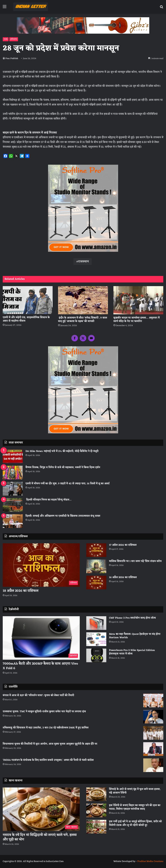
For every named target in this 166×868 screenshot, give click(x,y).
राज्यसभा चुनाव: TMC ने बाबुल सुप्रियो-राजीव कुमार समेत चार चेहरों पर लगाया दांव (44, 712)
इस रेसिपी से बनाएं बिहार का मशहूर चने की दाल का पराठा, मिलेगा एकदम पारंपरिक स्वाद (135, 807)
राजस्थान (83, 262)
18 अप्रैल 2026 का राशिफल (21, 591)
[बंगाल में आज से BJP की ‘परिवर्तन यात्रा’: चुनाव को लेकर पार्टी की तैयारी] (153, 700)
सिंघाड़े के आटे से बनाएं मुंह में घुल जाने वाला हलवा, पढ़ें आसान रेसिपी (135, 791)
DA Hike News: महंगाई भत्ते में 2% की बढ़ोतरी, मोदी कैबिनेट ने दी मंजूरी (62, 451)
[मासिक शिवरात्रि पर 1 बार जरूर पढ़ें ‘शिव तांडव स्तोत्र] (96, 566)
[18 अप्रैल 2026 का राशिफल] (41, 565)
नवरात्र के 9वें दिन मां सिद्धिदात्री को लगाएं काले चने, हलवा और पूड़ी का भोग (40, 837)
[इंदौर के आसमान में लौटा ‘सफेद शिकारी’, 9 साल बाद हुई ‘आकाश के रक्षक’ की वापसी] (83, 300)
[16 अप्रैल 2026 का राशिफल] (96, 583)
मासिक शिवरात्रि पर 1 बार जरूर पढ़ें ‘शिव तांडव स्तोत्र (135, 561)
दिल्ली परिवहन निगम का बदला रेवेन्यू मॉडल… (48, 500)
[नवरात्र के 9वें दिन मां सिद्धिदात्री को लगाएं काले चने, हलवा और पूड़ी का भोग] (41, 809)
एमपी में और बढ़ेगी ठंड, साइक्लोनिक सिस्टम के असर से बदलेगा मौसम (26, 319)
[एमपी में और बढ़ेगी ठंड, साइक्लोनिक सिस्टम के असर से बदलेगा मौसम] (28, 300)
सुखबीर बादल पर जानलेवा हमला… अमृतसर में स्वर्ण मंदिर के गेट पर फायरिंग (137, 320)
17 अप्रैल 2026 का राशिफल (123, 545)
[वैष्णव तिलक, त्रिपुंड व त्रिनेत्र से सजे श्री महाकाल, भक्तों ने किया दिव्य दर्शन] (13, 473)
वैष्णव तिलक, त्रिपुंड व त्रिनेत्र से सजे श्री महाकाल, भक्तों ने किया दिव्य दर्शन (63, 467)
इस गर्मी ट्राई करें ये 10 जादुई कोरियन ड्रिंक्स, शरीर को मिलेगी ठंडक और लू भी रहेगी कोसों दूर (135, 823)
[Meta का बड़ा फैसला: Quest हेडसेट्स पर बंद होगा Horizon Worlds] (96, 639)
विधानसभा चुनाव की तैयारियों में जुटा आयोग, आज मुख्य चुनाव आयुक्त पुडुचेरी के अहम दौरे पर (50, 744)
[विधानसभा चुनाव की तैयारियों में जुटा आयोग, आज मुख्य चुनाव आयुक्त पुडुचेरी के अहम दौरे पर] (153, 749)
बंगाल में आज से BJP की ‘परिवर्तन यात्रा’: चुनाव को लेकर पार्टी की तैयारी (38, 695)
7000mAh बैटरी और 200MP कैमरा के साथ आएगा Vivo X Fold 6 (40, 666)
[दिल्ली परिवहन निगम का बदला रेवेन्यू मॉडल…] (13, 505)
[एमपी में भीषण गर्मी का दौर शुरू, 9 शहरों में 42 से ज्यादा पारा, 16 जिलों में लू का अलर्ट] (13, 489)
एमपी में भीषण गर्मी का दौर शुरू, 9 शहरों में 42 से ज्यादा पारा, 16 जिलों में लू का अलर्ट (68, 484)
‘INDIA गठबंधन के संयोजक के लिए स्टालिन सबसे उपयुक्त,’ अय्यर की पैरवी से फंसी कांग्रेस (48, 760)
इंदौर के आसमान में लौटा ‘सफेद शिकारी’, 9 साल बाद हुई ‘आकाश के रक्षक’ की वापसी (83, 320)
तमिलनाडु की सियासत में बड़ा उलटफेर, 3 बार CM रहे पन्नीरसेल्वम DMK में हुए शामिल (46, 728)
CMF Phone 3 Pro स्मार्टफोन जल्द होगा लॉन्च (132, 618)
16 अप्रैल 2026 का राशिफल (123, 577)
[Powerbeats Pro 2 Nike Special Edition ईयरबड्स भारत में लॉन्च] (96, 655)
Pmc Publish (12, 59)
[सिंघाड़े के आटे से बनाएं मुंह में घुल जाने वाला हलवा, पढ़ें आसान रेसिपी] (96, 794)
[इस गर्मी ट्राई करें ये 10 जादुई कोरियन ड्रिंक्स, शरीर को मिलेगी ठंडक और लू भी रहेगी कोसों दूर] (96, 827)
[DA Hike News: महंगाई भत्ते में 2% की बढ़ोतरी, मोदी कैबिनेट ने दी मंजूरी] (13, 456)
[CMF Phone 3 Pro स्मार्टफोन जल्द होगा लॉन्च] (96, 623)
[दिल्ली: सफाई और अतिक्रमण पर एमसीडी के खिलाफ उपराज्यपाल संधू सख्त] (13, 521)
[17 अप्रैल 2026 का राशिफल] (96, 550)
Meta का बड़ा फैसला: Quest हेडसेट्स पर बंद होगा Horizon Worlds (135, 636)
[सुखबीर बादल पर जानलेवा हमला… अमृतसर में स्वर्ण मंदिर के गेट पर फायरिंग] (138, 300)
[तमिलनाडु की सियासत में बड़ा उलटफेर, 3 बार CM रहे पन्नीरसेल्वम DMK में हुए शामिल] (153, 733)
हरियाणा (14, 39)
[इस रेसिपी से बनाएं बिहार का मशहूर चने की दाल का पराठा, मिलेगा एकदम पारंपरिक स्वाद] (96, 810)
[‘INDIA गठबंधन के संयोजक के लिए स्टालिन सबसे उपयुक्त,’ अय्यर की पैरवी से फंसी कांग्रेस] (153, 765)
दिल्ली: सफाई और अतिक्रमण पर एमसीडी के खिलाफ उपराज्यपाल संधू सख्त (63, 516)
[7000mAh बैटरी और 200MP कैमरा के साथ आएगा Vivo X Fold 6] (41, 638)
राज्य (6, 39)
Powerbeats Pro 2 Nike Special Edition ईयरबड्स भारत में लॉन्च (132, 652)
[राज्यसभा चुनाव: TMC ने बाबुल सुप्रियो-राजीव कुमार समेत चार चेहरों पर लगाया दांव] (153, 717)
